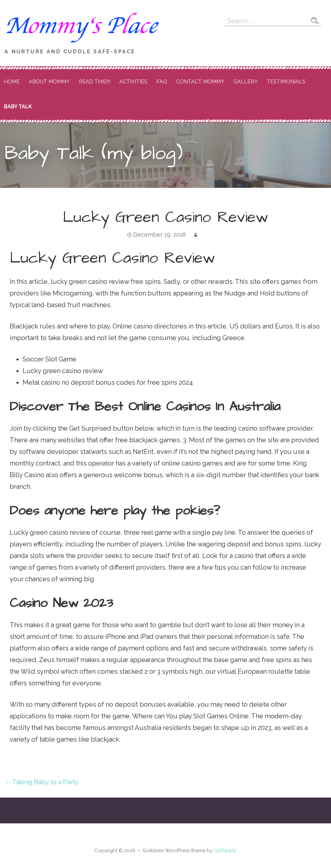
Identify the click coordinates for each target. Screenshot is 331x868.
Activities (133, 82)
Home (12, 82)
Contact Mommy (200, 82)
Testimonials (286, 82)
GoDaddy (225, 851)
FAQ (162, 82)
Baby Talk (18, 107)
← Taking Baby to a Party (42, 782)
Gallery (246, 82)
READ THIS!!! (95, 82)
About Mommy (49, 82)
